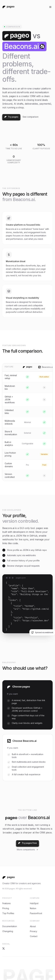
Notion (33, 909)
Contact (34, 937)
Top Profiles (8, 914)
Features (7, 904)
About (33, 927)
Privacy (34, 932)
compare (35, 898)
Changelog (8, 932)
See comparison (31, 117)
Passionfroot (36, 914)
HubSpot (34, 904)
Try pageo (11, 117)
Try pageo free (27, 843)
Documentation (10, 927)
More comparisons (27, 850)
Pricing (6, 909)
